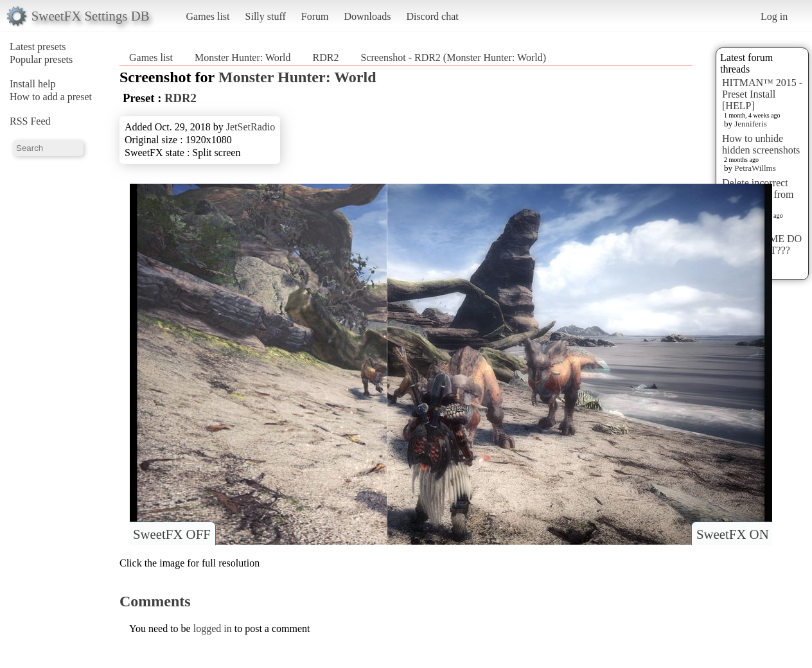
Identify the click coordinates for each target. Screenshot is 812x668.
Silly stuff (266, 16)
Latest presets (38, 47)
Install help (33, 84)
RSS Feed (30, 121)
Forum (315, 16)
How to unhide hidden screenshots (761, 144)
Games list (208, 16)
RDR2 (326, 57)
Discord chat (432, 16)
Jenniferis (751, 124)
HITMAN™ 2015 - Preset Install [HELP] (762, 94)
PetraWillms (755, 168)
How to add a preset (51, 97)
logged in (213, 628)
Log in (774, 16)
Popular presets (41, 59)
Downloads (367, 16)
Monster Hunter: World (243, 57)
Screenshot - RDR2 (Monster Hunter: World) (453, 57)
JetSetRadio (251, 127)
